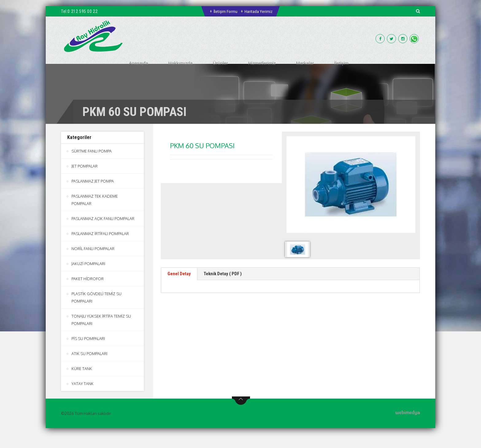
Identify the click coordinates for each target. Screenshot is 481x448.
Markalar (305, 63)
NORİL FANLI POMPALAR (93, 249)
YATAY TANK (83, 384)
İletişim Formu (225, 11)
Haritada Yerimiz (259, 11)
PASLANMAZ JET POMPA (93, 181)
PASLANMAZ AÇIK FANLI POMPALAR (103, 218)
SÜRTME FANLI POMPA (92, 151)
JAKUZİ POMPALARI (88, 264)
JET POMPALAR (85, 166)
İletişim (341, 63)
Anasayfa (139, 63)
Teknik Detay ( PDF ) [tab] (230, 275)
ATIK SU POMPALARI (89, 353)
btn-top (241, 401)
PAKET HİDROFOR (88, 279)
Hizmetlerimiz (262, 63)
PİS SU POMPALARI (88, 338)
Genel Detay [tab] (181, 275)
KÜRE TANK (82, 369)
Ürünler (220, 63)
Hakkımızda (181, 63)
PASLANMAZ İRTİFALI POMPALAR (100, 234)
